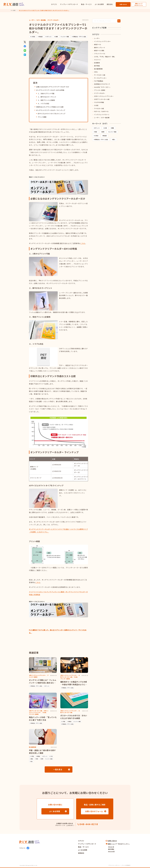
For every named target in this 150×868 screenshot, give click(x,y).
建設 (113, 128)
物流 (96, 132)
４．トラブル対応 (43, 104)
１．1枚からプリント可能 (46, 93)
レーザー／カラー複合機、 (38, 20)
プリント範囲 (42, 117)
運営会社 (110, 4)
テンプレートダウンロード (69, 4)
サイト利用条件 (126, 865)
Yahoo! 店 (111, 847)
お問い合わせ (123, 4)
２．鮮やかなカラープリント (47, 97)
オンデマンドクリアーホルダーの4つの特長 (50, 90)
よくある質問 (99, 4)
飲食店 (41, 37)
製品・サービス (86, 4)
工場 (106, 128)
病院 (57, 37)
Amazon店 (111, 851)
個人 (114, 139)
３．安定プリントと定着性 (46, 100)
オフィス (49, 37)
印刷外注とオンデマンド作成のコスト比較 (50, 107)
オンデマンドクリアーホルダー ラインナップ (51, 110)
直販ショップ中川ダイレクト (139, 4)
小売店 (33, 37)
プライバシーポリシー (114, 865)
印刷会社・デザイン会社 (80, 37)
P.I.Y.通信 (13, 10)
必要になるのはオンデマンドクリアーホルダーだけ (53, 87)
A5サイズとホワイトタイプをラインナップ (51, 114)
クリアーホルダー (53, 20)
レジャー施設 (65, 37)
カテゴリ (54, 4)
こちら (38, 582)
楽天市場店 (111, 849)
